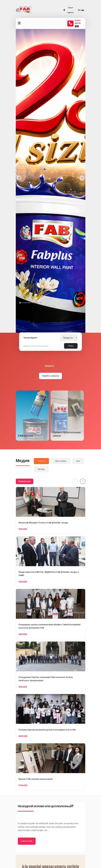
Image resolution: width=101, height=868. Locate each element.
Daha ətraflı (27, 841)
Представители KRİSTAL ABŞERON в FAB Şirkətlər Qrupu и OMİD (49, 574)
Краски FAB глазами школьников (36, 779)
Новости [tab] (41, 461)
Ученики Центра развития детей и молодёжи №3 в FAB (47, 730)
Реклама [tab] (41, 469)
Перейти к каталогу (51, 376)
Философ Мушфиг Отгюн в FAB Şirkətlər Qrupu (43, 523)
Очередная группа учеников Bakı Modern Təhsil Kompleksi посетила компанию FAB (49, 626)
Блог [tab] (78, 461)
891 (77, 26)
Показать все (25, 481)
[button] (82, 10)
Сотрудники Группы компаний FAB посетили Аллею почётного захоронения (46, 679)
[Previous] (75, 481)
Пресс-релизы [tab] (61, 461)
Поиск (71, 346)
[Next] (83, 481)
